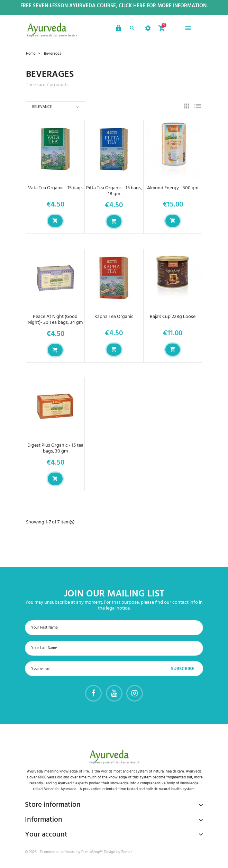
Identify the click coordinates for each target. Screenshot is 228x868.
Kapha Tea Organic (114, 317)
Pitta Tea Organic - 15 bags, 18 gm (114, 191)
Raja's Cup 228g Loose (173, 317)
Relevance (42, 107)
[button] (118, 29)
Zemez (127, 852)
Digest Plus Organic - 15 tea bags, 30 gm (55, 448)
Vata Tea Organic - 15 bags (55, 188)
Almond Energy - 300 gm (173, 188)
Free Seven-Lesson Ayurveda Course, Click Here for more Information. (114, 6)
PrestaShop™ (93, 852)
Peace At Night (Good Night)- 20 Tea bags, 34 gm (55, 320)
